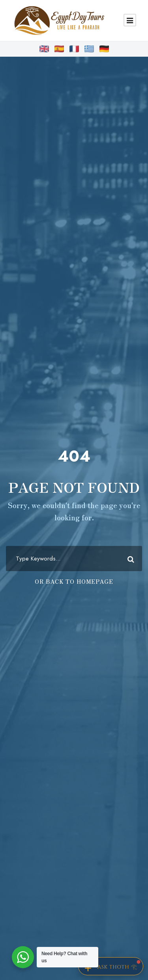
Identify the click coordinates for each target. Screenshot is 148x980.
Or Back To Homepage (74, 581)
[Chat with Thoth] (111, 966)
